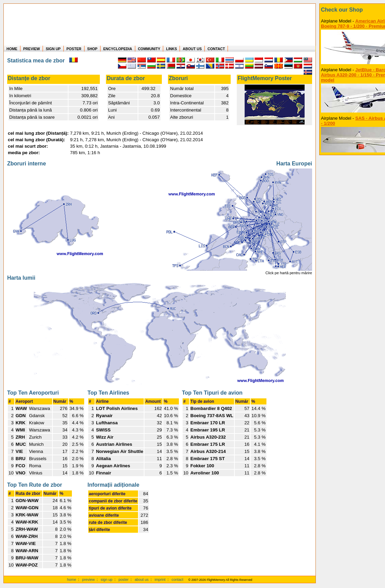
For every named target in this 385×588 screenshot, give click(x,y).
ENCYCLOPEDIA (118, 49)
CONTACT (216, 49)
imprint (160, 579)
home (72, 579)
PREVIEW (32, 49)
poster (124, 579)
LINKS (171, 49)
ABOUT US (192, 49)
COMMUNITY (149, 49)
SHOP (92, 49)
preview (88, 579)
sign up (107, 579)
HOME (12, 49)
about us (142, 579)
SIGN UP (53, 49)
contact (178, 579)
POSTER (74, 49)
